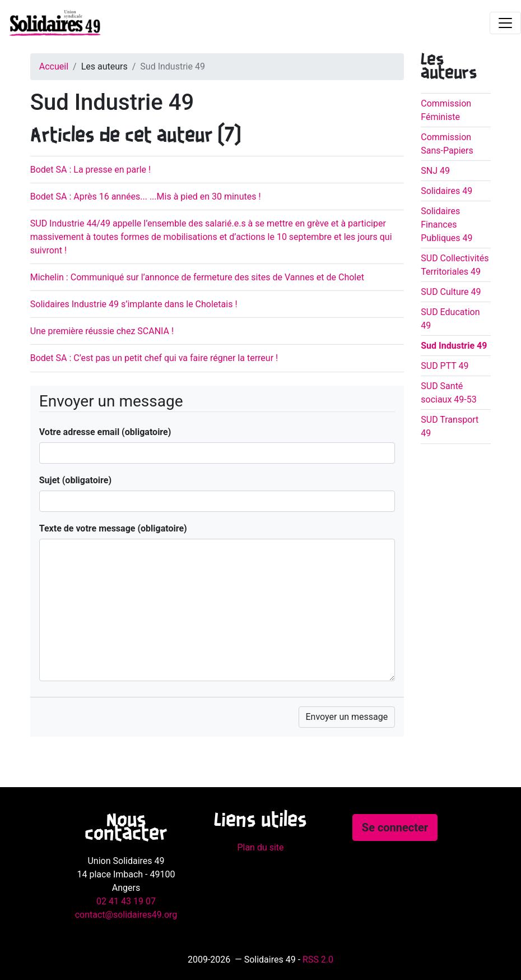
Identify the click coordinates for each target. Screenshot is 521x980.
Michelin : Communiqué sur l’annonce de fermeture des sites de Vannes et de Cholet (197, 277)
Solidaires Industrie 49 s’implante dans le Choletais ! (134, 304)
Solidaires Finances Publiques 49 (446, 225)
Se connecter (395, 828)
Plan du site (260, 847)
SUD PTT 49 (445, 366)
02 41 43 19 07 (126, 901)
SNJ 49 (435, 171)
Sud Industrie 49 (454, 346)
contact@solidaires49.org (126, 915)
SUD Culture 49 (451, 292)
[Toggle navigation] (505, 23)
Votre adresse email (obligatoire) (105, 432)
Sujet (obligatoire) (75, 480)
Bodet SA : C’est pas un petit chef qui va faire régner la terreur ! (154, 358)
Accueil (54, 66)
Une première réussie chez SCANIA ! (102, 331)
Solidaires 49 (446, 191)
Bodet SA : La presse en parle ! (90, 170)
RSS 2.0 (318, 960)
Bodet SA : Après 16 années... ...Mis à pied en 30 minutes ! (146, 197)
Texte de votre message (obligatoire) (113, 528)
